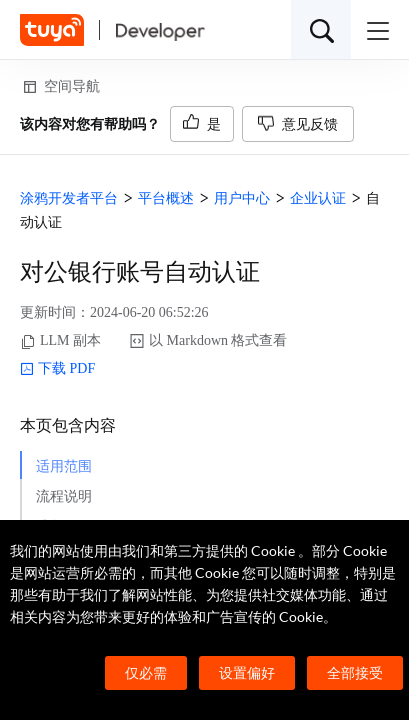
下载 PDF (57, 369)
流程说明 (64, 496)
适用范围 (64, 466)
